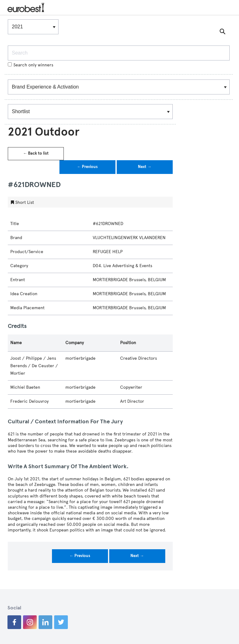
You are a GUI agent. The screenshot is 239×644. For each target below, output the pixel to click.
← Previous (87, 167)
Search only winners (30, 65)
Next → (145, 167)
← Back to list (36, 153)
